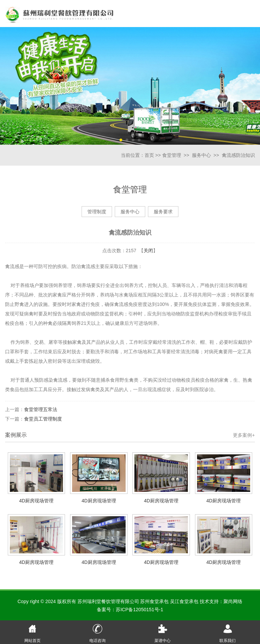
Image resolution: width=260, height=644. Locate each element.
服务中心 (201, 155)
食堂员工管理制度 (43, 419)
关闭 (148, 251)
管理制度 (97, 212)
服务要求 (163, 212)
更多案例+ (244, 435)
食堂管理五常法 (41, 409)
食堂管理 (172, 155)
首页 (149, 155)
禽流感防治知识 (238, 155)
